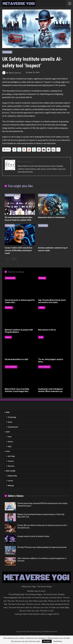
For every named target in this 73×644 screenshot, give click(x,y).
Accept (47, 641)
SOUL (8, 451)
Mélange (42, 278)
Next (15, 259)
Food (10, 437)
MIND (8, 412)
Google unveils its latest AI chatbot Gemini (33, 536)
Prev (8, 259)
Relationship (10, 278)
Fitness (8, 337)
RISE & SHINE (11, 471)
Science (11, 461)
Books (10, 422)
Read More (58, 641)
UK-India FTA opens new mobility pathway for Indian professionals (42, 547)
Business (9, 307)
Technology (7, 52)
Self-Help (11, 456)
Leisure (42, 307)
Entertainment (11, 367)
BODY (8, 432)
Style (41, 337)
